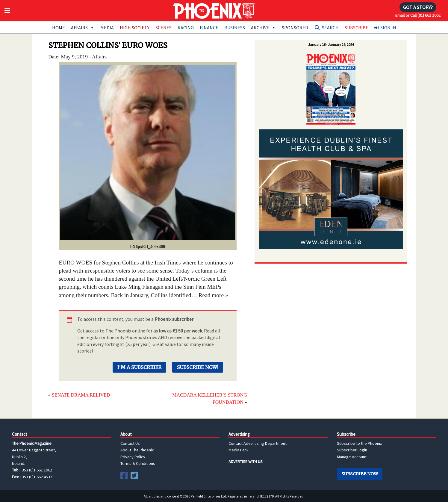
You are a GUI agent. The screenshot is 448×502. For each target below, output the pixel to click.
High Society (135, 28)
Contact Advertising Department (258, 443)
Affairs (83, 28)
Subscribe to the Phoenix (359, 443)
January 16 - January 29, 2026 (331, 44)
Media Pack (239, 450)
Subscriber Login (352, 450)
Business (235, 28)
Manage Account (352, 457)
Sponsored (295, 28)
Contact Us (130, 443)
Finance (209, 28)
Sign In (388, 28)
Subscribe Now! (198, 367)
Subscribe (357, 28)
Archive (263, 28)
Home (59, 28)
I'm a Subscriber (139, 367)
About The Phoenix (137, 450)
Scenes (164, 28)
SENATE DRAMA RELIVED (81, 395)
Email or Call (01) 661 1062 (418, 15)
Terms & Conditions (138, 463)
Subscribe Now (360, 474)
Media (107, 28)
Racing (186, 28)
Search (330, 28)
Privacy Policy (133, 457)
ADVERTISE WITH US (246, 462)
